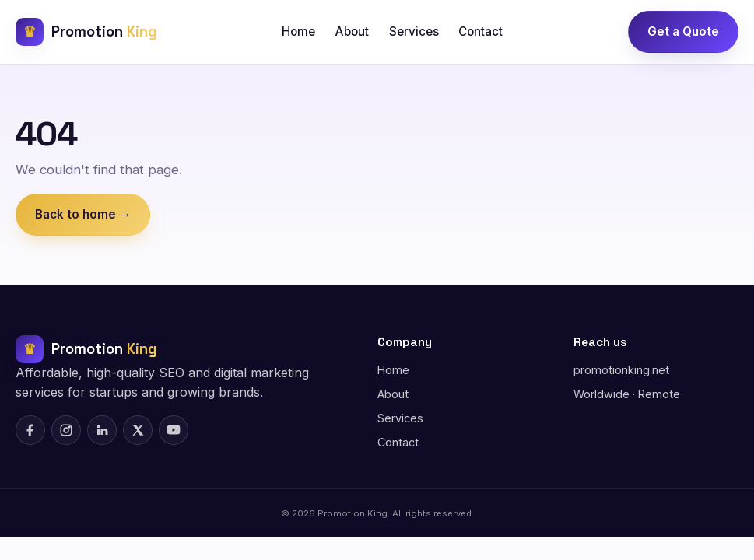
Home (298, 31)
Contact (480, 31)
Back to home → (83, 214)
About (352, 31)
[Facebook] (30, 430)
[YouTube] (174, 430)
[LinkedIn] (102, 430)
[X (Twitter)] (138, 430)
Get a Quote (683, 31)
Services (414, 31)
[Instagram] (66, 430)
